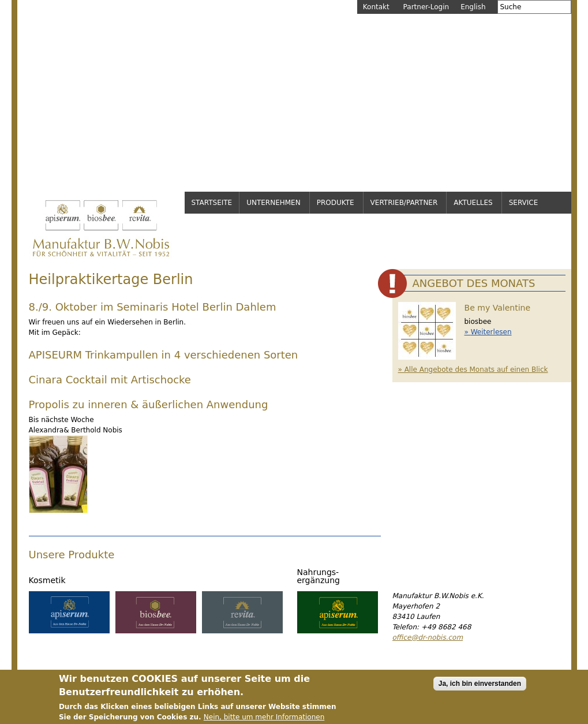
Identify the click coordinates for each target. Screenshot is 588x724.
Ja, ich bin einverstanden (480, 688)
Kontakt (376, 7)
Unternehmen (274, 203)
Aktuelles (473, 203)
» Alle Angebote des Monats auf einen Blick (473, 370)
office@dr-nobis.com (428, 637)
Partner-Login (426, 7)
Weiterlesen (491, 332)
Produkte (336, 203)
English (473, 7)
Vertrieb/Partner (404, 203)
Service (524, 203)
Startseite (212, 203)
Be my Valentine (498, 308)
